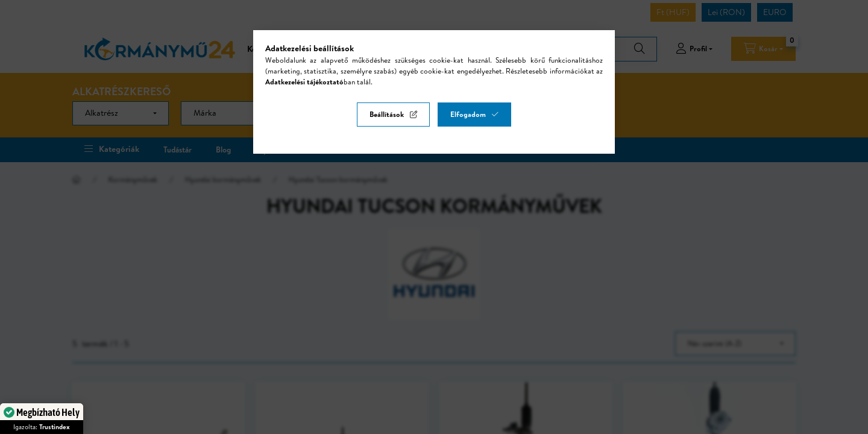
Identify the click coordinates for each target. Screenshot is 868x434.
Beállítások (387, 114)
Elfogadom (468, 114)
